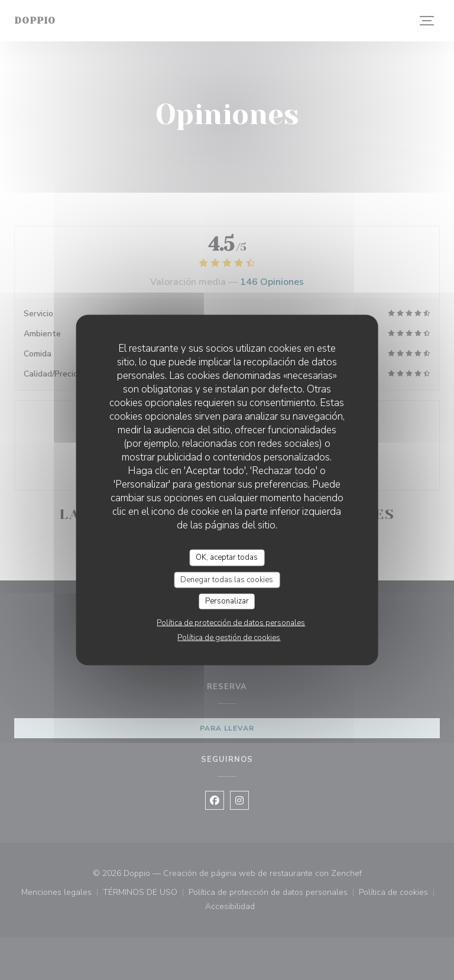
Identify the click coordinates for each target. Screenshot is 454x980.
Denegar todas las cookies (227, 579)
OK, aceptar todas (227, 557)
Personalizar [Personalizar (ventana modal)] (227, 601)
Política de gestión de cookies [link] (229, 637)
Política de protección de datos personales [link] (231, 622)
